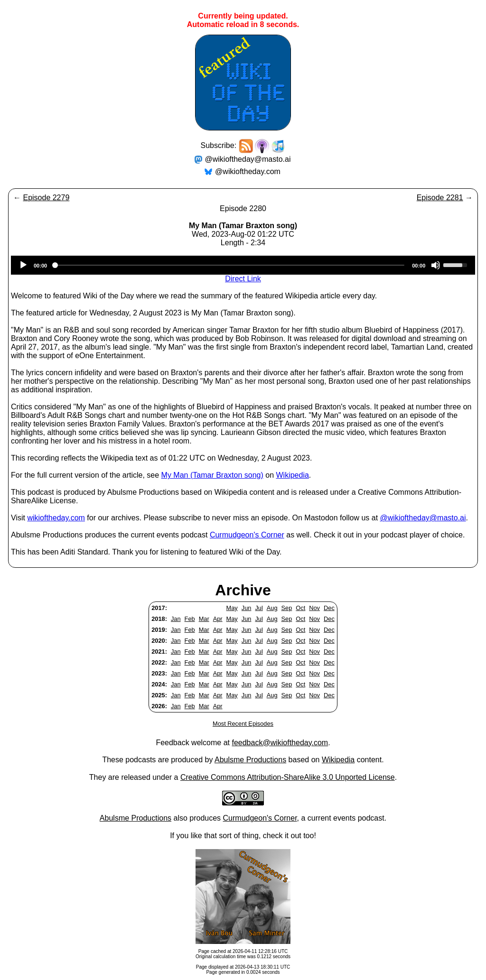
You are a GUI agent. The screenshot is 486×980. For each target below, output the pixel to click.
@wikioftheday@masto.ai (248, 159)
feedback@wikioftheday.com (280, 743)
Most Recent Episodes (243, 724)
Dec (329, 608)
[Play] (23, 265)
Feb (190, 619)
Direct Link (243, 279)
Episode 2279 (46, 198)
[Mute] (436, 265)
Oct (300, 608)
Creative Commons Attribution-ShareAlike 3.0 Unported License (288, 777)
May (232, 608)
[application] (243, 265)
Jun (247, 608)
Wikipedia (292, 475)
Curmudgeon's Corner (247, 535)
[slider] (229, 265)
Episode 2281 (440, 198)
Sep (287, 608)
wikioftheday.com (56, 518)
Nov (314, 608)
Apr (218, 619)
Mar (204, 619)
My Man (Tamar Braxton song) (212, 475)
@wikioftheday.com (248, 171)
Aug (272, 608)
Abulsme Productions (250, 760)
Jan (176, 619)
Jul (259, 608)
